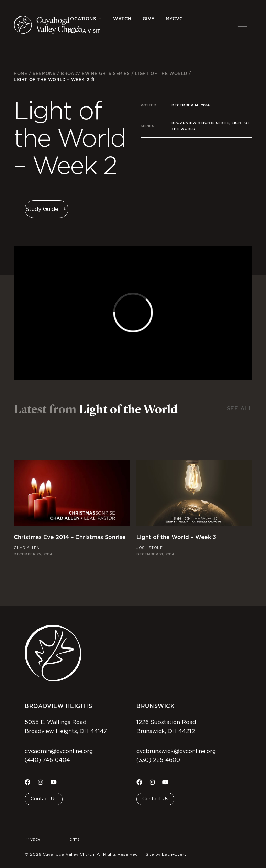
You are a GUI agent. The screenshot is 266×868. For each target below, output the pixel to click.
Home (20, 73)
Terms (74, 839)
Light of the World (161, 73)
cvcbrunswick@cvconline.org (176, 751)
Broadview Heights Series (95, 73)
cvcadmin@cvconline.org (59, 751)
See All (240, 409)
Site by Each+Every (166, 854)
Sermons (44, 73)
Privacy (32, 839)
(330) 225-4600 (158, 760)
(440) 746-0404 (47, 760)
